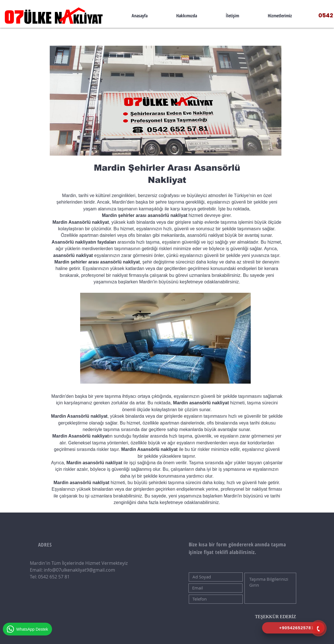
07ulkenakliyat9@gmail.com (86, 570)
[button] (280, 16)
